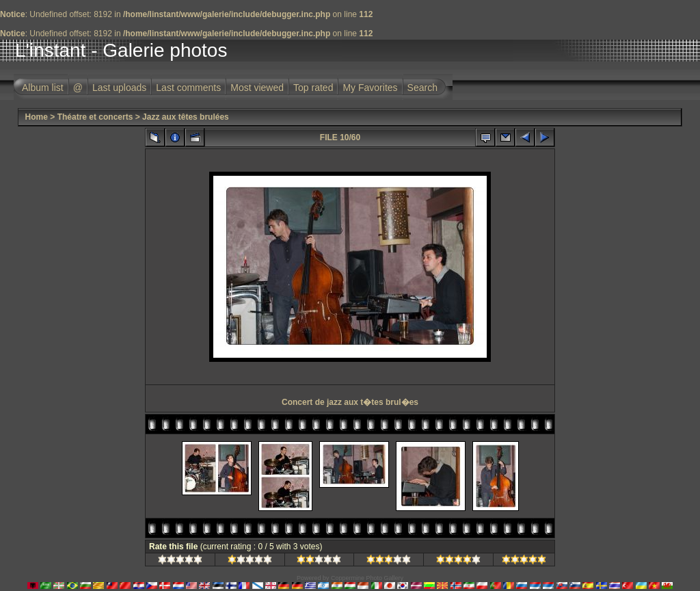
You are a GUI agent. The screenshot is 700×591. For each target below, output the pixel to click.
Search (422, 88)
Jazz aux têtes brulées (186, 117)
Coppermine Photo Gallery (367, 578)
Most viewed (257, 88)
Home (37, 117)
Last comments (188, 88)
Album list (43, 88)
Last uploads (119, 88)
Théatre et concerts (95, 117)
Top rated (313, 88)
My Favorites (370, 88)
